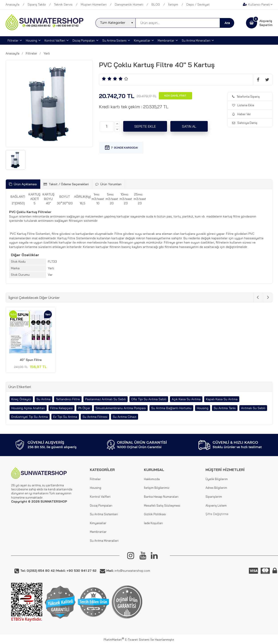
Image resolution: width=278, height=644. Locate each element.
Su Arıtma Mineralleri (104, 541)
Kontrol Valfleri (100, 497)
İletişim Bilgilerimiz (157, 488)
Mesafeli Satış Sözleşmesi (162, 505)
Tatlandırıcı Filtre (68, 399)
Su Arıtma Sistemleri (104, 514)
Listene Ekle (243, 105)
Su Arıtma (43, 399)
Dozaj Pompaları (101, 505)
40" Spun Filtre (31, 360)
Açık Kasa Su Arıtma (186, 399)
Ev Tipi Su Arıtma (65, 417)
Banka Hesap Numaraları (161, 497)
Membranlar (98, 532)
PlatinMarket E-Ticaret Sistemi (127, 640)
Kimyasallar (98, 523)
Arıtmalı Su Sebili (253, 408)
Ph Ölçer (84, 408)
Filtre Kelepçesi (61, 408)
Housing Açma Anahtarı (28, 408)
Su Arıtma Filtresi (95, 417)
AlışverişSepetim (266, 23)
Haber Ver (242, 114)
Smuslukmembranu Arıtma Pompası (121, 408)
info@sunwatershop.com (128, 571)
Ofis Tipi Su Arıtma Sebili (149, 399)
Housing (203, 408)
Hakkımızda (152, 479)
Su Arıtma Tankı (225, 408)
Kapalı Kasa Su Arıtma (222, 399)
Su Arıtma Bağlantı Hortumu (171, 408)
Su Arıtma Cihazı (125, 417)
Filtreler (95, 479)
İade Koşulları (153, 523)
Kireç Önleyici (21, 399)
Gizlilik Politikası (155, 514)
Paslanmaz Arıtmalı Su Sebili (106, 399)
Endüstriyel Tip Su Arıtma (30, 417)
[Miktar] (107, 127)
